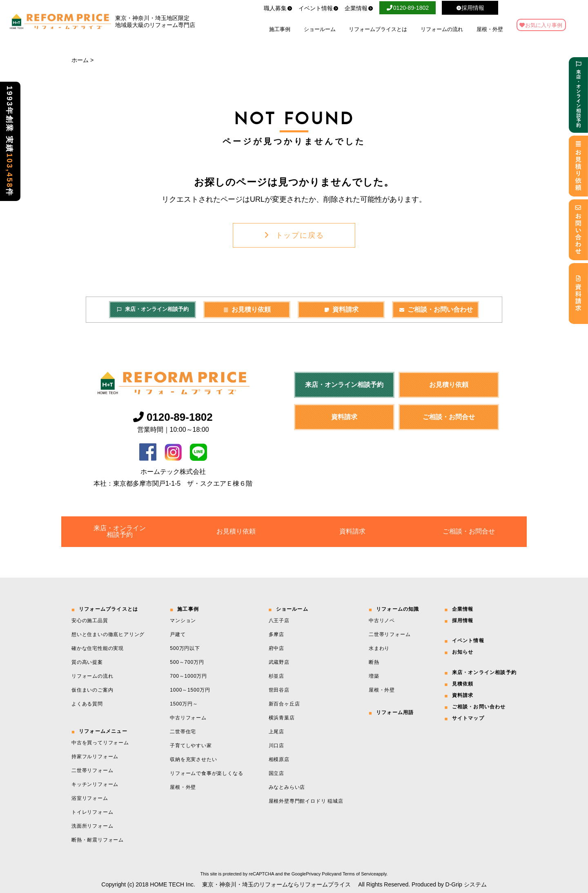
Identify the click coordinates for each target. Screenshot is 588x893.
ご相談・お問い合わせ (436, 309)
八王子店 (279, 621)
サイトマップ (468, 718)
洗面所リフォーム (92, 826)
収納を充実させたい (193, 759)
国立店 (276, 773)
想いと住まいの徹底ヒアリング (108, 634)
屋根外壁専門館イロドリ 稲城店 (306, 801)
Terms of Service (359, 874)
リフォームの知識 (398, 609)
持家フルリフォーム (95, 757)
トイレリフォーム (92, 812)
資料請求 (341, 309)
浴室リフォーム (90, 798)
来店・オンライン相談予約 (152, 309)
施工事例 (280, 29)
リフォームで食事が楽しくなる (206, 773)
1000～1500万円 (190, 690)
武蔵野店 (279, 662)
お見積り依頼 (247, 309)
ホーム (80, 60)
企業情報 (359, 8)
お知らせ (463, 652)
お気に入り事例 (544, 25)
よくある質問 (87, 704)
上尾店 (276, 732)
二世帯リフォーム (92, 770)
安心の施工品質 (90, 621)
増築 (374, 676)
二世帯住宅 (183, 732)
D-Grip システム (466, 884)
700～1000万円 (188, 676)
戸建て (178, 634)
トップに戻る (294, 235)
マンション (183, 621)
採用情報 (463, 621)
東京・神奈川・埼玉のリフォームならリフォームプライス (276, 884)
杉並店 (276, 676)
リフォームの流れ (442, 29)
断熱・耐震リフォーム (98, 840)
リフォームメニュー (103, 731)
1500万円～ (184, 704)
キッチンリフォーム (95, 784)
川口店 (276, 746)
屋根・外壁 (490, 29)
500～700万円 (187, 662)
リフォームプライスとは (378, 29)
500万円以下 (185, 648)
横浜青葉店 (282, 718)
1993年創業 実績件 (9, 141)
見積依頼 (463, 684)
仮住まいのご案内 (92, 690)
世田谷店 (279, 690)
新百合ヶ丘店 (284, 704)
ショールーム (320, 29)
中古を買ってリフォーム (100, 743)
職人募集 (278, 8)
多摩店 (276, 634)
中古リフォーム (188, 718)
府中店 (276, 648)
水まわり (379, 648)
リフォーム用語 (395, 712)
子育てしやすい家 (191, 746)
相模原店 (279, 759)
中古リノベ (382, 621)
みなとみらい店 (287, 787)
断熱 (374, 662)
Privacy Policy (320, 874)
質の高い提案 (87, 662)
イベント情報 (318, 8)
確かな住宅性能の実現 (98, 648)
